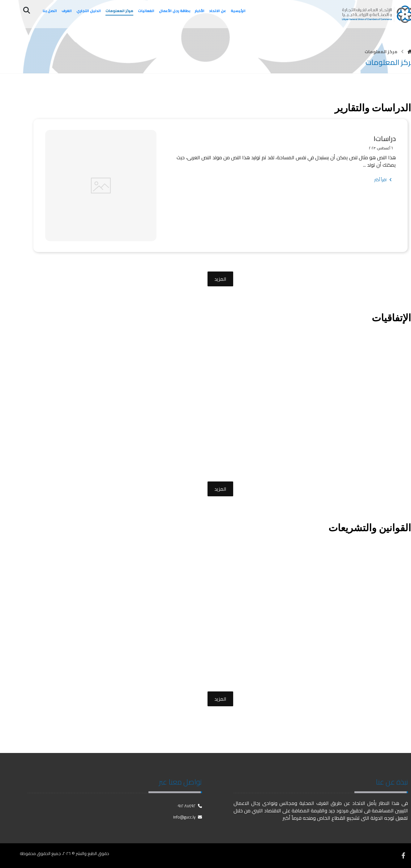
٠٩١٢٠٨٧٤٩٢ (189, 806)
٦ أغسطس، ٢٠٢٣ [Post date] (381, 148)
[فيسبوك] (403, 856)
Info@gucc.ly (188, 817)
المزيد (220, 279)
